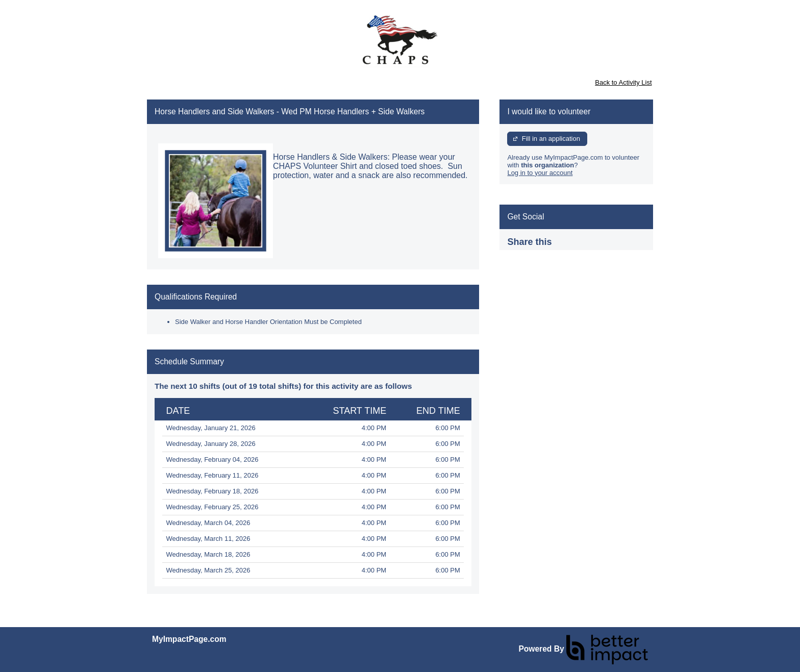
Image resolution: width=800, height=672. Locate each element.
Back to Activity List (623, 82)
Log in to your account (540, 173)
